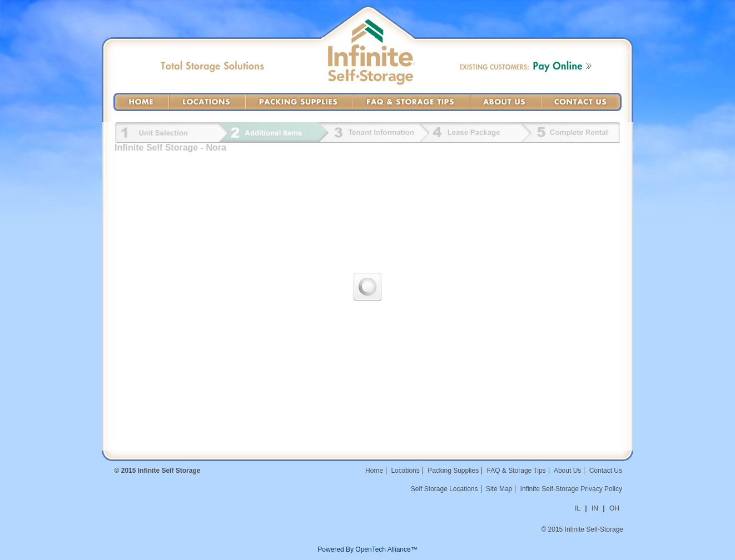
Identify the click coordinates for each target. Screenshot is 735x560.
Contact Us (582, 102)
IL (578, 508)
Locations (207, 102)
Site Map (499, 489)
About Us (506, 102)
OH (614, 508)
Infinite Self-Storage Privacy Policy (571, 489)
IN (595, 508)
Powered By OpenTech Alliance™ (367, 549)
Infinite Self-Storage (372, 64)
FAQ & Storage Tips (411, 102)
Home (141, 102)
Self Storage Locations (445, 489)
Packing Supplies (299, 102)
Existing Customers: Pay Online (526, 66)
